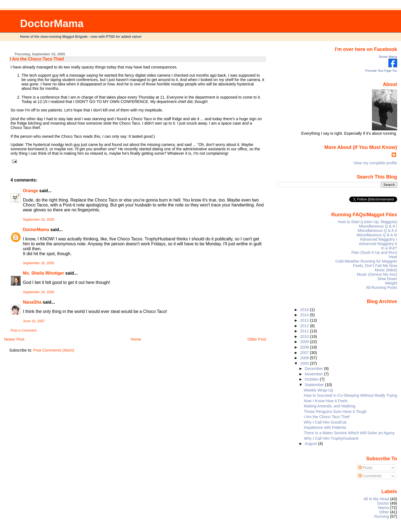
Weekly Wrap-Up (318, 390)
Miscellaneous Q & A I (378, 226)
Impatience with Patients (325, 427)
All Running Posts (381, 287)
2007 (305, 353)
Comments (370, 476)
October (312, 379)
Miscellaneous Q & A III (377, 235)
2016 (305, 310)
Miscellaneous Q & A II (377, 231)
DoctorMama (52, 23)
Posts (365, 468)
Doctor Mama (388, 57)
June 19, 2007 (34, 321)
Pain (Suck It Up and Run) (374, 252)
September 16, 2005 (39, 220)
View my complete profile (375, 163)
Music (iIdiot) (386, 270)
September (315, 385)
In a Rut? (389, 248)
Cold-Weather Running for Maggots (366, 261)
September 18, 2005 (39, 292)
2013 (305, 320)
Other (384, 512)
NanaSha (32, 302)
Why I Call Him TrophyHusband (331, 438)
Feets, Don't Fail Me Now (375, 266)
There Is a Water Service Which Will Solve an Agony (349, 433)
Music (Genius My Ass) (377, 274)
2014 (305, 315)
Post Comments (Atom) (54, 350)
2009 (305, 342)
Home (136, 339)
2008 (305, 347)
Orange (31, 191)
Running (382, 516)
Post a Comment (24, 330)
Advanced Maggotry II (378, 244)
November (314, 374)
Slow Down (387, 279)
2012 (305, 326)
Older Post (257, 339)
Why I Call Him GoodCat (325, 422)
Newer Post (14, 339)
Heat (393, 257)
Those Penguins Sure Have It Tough (335, 412)
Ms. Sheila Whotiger (44, 273)
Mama (383, 508)
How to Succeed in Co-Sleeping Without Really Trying (350, 395)
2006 (305, 358)
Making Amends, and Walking (330, 406)
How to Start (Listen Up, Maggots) (367, 222)
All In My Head (376, 499)
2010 (305, 337)
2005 (305, 363)
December (314, 369)
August (312, 444)
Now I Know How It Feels (326, 401)
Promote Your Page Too (381, 71)
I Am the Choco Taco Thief (37, 59)
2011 (305, 331)
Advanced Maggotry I (379, 239)
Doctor (383, 503)
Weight (391, 283)
